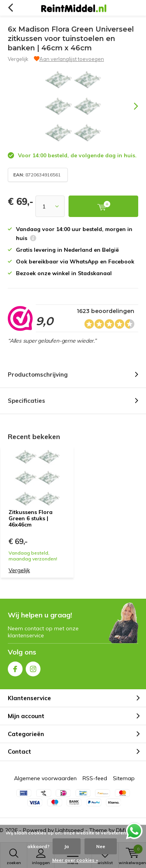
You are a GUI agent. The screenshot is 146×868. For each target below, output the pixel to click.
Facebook (15, 667)
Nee (101, 846)
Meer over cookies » (75, 860)
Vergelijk (18, 59)
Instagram (33, 667)
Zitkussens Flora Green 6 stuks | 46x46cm (31, 518)
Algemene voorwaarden (45, 778)
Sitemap (124, 778)
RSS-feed (95, 778)
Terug (10, 8)
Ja (67, 846)
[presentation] (130, 106)
